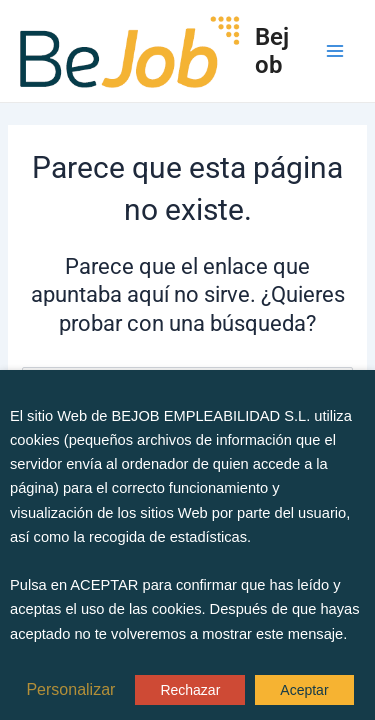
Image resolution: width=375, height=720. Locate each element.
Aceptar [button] (304, 690)
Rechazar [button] (190, 690)
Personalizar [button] (70, 690)
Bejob (272, 51)
